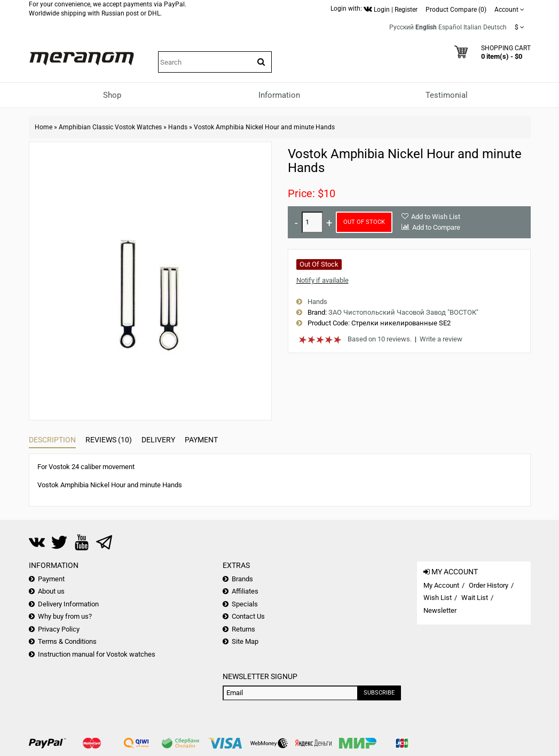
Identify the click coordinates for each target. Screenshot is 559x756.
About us (51, 591)
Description (52, 440)
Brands (242, 579)
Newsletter (440, 610)
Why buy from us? (65, 616)
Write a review (441, 339)
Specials (245, 604)
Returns (243, 629)
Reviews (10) (109, 440)
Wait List (475, 598)
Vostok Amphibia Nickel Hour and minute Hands (264, 127)
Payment (201, 440)
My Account (441, 585)
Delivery (158, 440)
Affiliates (245, 591)
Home (44, 127)
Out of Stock (364, 222)
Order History (489, 585)
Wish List (438, 598)
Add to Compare (436, 227)
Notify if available (322, 280)
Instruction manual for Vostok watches (97, 654)
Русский (401, 27)
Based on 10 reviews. (380, 339)
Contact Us (248, 616)
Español (450, 27)
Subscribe (379, 693)
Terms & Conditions (67, 641)
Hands (178, 127)
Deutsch (495, 27)
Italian (473, 27)
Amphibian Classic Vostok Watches (110, 127)
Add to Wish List (436, 217)
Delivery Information (68, 604)
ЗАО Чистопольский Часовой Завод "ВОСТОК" (403, 312)
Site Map (245, 641)
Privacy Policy (59, 629)
